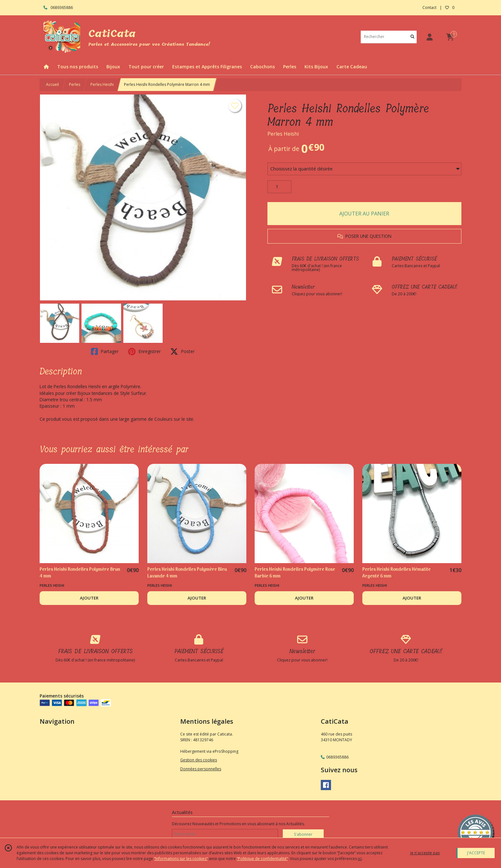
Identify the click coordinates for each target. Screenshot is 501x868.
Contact (429, 8)
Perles (75, 84)
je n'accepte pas (425, 853)
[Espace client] (429, 37)
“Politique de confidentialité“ (262, 859)
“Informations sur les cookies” (181, 859)
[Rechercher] (412, 37)
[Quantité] (279, 187)
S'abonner (303, 834)
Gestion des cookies (199, 760)
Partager (105, 351)
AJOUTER (89, 598)
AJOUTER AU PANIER (364, 214)
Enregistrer (144, 351)
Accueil (52, 84)
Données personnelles (201, 769)
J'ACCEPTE (476, 853)
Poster (182, 351)
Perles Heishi (102, 84)
